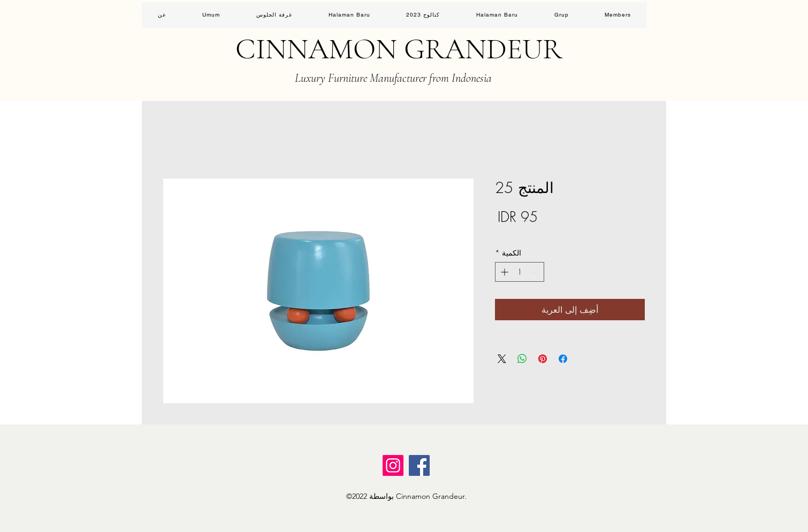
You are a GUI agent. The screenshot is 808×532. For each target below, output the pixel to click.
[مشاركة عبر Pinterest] (543, 359)
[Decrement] (536, 272)
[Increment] (503, 272)
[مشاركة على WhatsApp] (522, 359)
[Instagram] (393, 465)
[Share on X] (502, 359)
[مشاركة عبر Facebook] (563, 359)
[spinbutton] (520, 272)
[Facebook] (419, 465)
